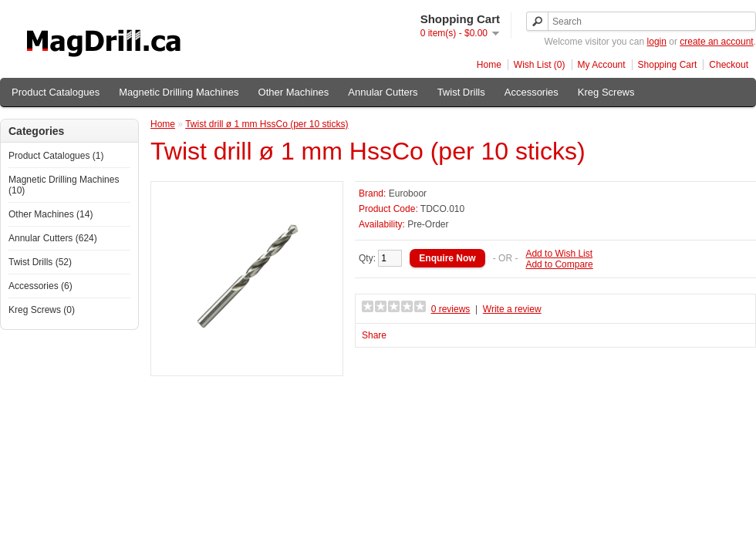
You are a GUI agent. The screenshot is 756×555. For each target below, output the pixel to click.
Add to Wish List (559, 254)
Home (489, 65)
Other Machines (294, 92)
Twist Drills (461, 92)
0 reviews (451, 309)
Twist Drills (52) (40, 262)
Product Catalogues (56, 92)
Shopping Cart (668, 65)
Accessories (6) (40, 286)
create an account (716, 42)
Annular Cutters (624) (53, 238)
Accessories (532, 92)
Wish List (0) (540, 65)
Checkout (729, 65)
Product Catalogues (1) (56, 156)
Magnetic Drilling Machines (179, 92)
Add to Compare (559, 264)
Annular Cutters (383, 92)
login (657, 42)
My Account (602, 65)
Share (374, 335)
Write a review (512, 309)
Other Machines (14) (51, 214)
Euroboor (408, 193)
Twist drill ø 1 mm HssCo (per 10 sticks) (267, 124)
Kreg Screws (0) (42, 310)
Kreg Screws (606, 92)
